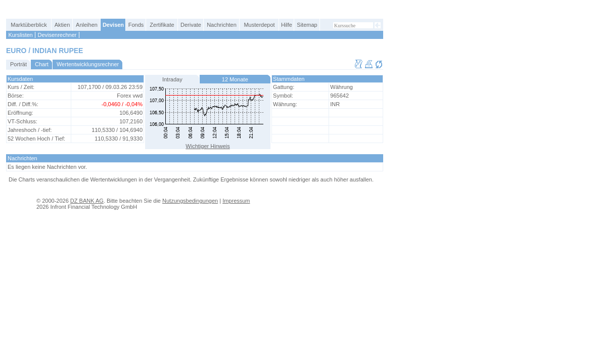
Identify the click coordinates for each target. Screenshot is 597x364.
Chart (42, 64)
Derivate (191, 25)
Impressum (236, 201)
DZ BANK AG (87, 201)
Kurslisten (20, 35)
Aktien (62, 25)
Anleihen (87, 25)
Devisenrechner (57, 35)
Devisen (113, 25)
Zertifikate (162, 25)
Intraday (172, 79)
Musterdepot (259, 25)
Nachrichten (222, 25)
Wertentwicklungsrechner (88, 64)
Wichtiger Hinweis (208, 146)
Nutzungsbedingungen (190, 201)
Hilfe (287, 25)
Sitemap (307, 25)
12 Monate (235, 79)
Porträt (18, 64)
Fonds (136, 25)
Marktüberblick (29, 25)
